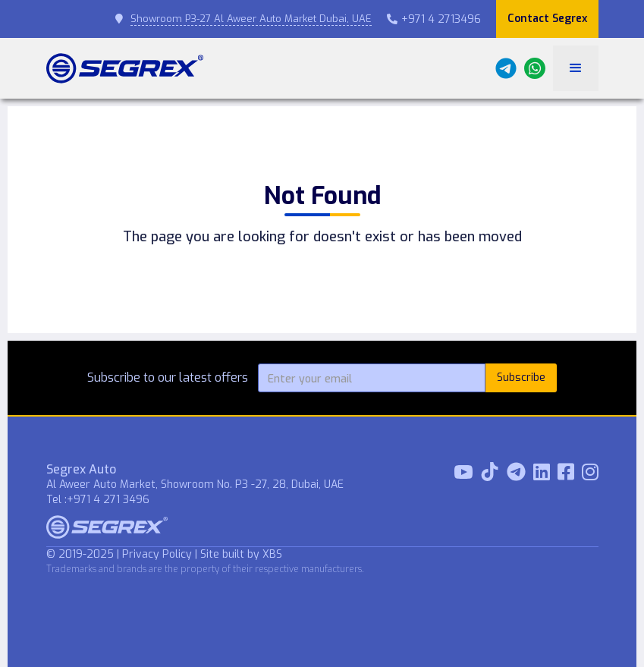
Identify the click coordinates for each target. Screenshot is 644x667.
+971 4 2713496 (434, 19)
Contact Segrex (547, 19)
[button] (576, 68)
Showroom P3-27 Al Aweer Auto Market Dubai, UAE (251, 19)
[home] (125, 68)
